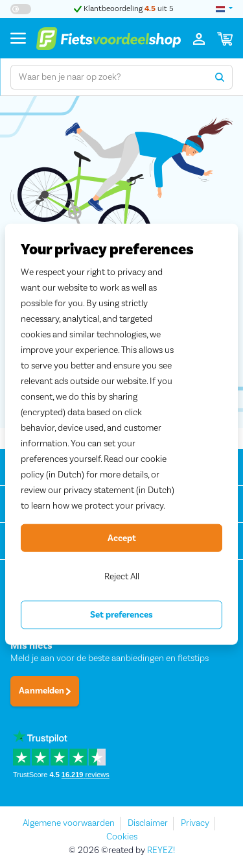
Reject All (122, 577)
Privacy (195, 823)
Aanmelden (45, 691)
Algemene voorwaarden (69, 823)
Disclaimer (148, 823)
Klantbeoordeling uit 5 (124, 9)
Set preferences (121, 615)
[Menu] (18, 38)
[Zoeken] (220, 77)
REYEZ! (161, 850)
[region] (121, 434)
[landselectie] (224, 9)
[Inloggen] (199, 38)
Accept (122, 538)
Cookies (122, 837)
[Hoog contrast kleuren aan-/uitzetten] (21, 9)
